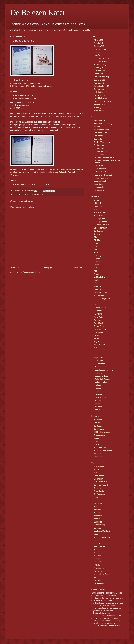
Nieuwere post (17, 268)
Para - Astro (99, 317)
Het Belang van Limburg (103, 370)
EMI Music (98, 503)
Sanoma (97, 553)
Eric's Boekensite (101, 169)
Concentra (98, 488)
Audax (96, 470)
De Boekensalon (100, 148)
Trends (97, 335)
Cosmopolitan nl (100, 222)
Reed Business (100, 447)
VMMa (96, 577)
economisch (21, 194)
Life (95, 283)
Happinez (98, 262)
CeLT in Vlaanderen (102, 142)
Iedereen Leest (100, 181)
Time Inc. (97, 565)
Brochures (98, 49)
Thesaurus (51, 30)
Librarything (99, 184)
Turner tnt (98, 571)
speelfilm (97, 111)
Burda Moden (99, 216)
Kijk (95, 271)
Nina (96, 305)
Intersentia (98, 516)
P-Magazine (99, 311)
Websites (97, 95)
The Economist (100, 329)
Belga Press (99, 358)
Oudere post (78, 268)
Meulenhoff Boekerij (102, 531)
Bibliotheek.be (99, 120)
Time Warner (99, 568)
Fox (95, 506)
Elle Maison (98, 240)
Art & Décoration (100, 200)
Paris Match (99, 323)
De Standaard (99, 364)
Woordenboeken (100, 101)
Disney (97, 497)
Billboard (97, 203)
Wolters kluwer (100, 583)
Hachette (97, 513)
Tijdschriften (62, 30)
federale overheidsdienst (25, 172)
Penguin (97, 543)
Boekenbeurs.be (100, 133)
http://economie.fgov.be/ (26, 99)
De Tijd (97, 367)
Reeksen (97, 83)
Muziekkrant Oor (100, 292)
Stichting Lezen (100, 190)
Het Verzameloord (101, 178)
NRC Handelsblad (101, 398)
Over (24, 30)
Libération (98, 394)
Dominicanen (99, 429)
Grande (97, 259)
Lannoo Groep (100, 525)
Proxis (96, 444)
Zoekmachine (85, 30)
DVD (96, 55)
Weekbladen (99, 98)
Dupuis (97, 500)
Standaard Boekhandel (103, 450)
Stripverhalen (99, 89)
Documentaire (99, 58)
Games (97, 68)
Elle (95, 237)
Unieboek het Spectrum (103, 574)
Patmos (97, 540)
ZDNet (96, 348)
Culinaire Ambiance (102, 225)
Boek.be (97, 127)
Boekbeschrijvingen (102, 130)
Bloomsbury (99, 479)
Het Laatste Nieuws (102, 376)
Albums (97, 40)
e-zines (97, 108)
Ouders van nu (100, 308)
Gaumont (98, 509)
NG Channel (99, 295)
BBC (96, 473)
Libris (96, 441)
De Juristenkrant (100, 228)
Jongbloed (98, 438)
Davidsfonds (99, 491)
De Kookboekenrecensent (104, 151)
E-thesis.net (99, 166)
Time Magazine (100, 332)
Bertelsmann (99, 476)
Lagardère (98, 522)
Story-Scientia (99, 454)
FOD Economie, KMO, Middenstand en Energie (31, 86)
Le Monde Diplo (100, 277)
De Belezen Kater (38, 12)
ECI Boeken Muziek (102, 432)
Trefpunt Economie (29, 114)
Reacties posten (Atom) (32, 272)
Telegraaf (98, 404)
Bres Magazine (100, 213)
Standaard (98, 562)
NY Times (98, 401)
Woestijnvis (98, 580)
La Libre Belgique (101, 382)
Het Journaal (99, 373)
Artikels (97, 43)
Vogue (96, 341)
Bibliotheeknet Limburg (103, 124)
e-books (97, 104)
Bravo (96, 209)
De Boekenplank (100, 145)
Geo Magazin (99, 256)
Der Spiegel (99, 231)
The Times (98, 407)
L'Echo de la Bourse (102, 379)
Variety (97, 338)
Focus (96, 252)
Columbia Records (101, 485)
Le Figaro (98, 385)
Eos (95, 246)
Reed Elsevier (99, 546)
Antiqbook (98, 420)
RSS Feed (41, 30)
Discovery (98, 234)
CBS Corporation (101, 482)
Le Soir (97, 391)
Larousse (98, 528)
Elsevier (97, 243)
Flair (96, 249)
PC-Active (98, 314)
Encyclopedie (16, 30)
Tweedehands (99, 457)
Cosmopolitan (99, 219)
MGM (96, 534)
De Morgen (98, 361)
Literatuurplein (100, 187)
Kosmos (97, 519)
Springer (97, 559)
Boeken (97, 46)
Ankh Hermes (99, 466)
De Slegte (98, 426)
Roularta (97, 549)
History (97, 265)
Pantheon (32, 30)
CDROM (97, 52)
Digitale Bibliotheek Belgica (105, 157)
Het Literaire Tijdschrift (103, 175)
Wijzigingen (74, 30)
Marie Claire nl (100, 289)
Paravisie (98, 320)
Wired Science (100, 345)
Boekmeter (98, 139)
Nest (96, 302)
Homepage (48, 268)
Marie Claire (99, 286)
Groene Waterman (101, 435)
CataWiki (97, 423)
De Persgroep (99, 494)
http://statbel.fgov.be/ (24, 95)
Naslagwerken (100, 77)
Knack (96, 274)
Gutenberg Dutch (101, 172)
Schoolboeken (100, 86)
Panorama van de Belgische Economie (32, 184)
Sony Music (98, 556)
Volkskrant (98, 410)
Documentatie (99, 61)
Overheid (30, 194)
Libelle (96, 280)
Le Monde (98, 388)
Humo (96, 268)
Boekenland (99, 136)
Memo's (97, 74)
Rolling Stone (99, 326)
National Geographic (102, 299)
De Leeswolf (99, 154)
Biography (98, 206)
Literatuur (98, 71)
